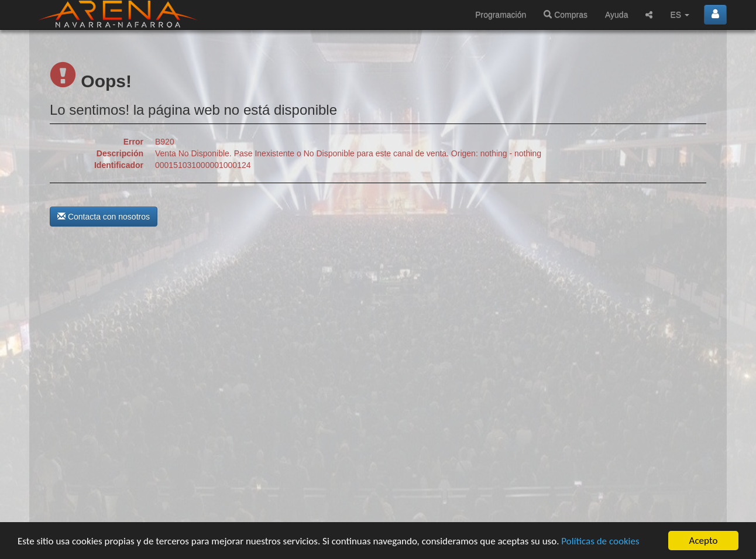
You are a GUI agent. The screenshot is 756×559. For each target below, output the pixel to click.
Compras (566, 15)
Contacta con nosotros (104, 217)
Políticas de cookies (600, 541)
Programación (501, 15)
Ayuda (616, 15)
